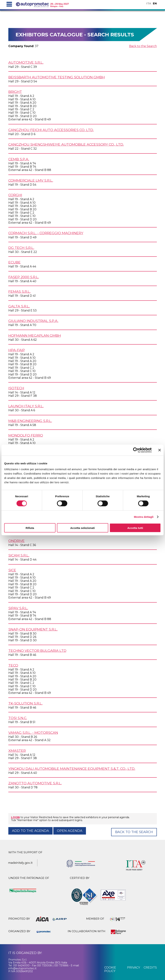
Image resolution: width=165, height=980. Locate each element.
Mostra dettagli (144, 517)
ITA (149, 3)
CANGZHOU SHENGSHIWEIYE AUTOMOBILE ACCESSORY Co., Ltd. (66, 144)
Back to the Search (143, 46)
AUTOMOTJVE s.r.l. (26, 62)
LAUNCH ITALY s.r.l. (26, 406)
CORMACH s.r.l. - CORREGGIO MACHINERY (46, 233)
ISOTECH (16, 388)
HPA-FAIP (17, 350)
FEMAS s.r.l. (19, 291)
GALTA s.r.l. (19, 306)
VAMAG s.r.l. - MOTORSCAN (33, 733)
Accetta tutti (135, 528)
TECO (13, 665)
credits (150, 968)
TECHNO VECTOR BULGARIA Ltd (37, 651)
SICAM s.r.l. (19, 555)
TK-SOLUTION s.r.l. (25, 703)
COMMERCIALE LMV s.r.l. (31, 180)
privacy (134, 968)
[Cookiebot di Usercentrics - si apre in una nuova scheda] (136, 450)
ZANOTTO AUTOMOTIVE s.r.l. (35, 783)
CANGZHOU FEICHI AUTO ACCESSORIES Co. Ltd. (51, 130)
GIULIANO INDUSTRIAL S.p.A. (33, 321)
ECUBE (15, 262)
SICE (12, 570)
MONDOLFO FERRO (26, 435)
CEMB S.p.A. (19, 159)
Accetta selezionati (82, 528)
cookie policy (110, 969)
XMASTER (17, 751)
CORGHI (15, 195)
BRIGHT (15, 92)
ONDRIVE (16, 541)
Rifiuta (30, 528)
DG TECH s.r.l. (21, 248)
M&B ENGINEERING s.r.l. (30, 421)
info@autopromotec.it (22, 968)
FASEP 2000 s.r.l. (24, 277)
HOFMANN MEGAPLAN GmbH (35, 335)
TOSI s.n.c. (18, 718)
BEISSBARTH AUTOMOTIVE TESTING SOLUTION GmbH (57, 77)
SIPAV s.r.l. (18, 608)
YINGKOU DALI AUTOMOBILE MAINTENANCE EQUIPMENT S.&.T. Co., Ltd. (72, 769)
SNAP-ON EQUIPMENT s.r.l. (33, 629)
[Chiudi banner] (160, 450)
